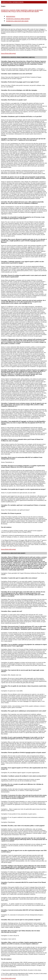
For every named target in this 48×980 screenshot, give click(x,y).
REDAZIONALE (11, 16)
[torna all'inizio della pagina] (8, 53)
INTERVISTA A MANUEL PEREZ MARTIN (18, 19)
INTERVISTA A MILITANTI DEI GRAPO (17, 21)
